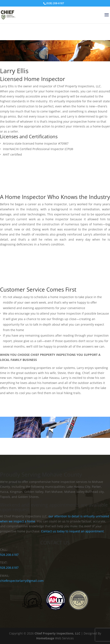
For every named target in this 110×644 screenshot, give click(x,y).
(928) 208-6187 (55, 3)
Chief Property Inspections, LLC (57, 633)
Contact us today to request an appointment (72, 531)
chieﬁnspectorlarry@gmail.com (22, 581)
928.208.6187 (9, 555)
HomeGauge (45, 638)
